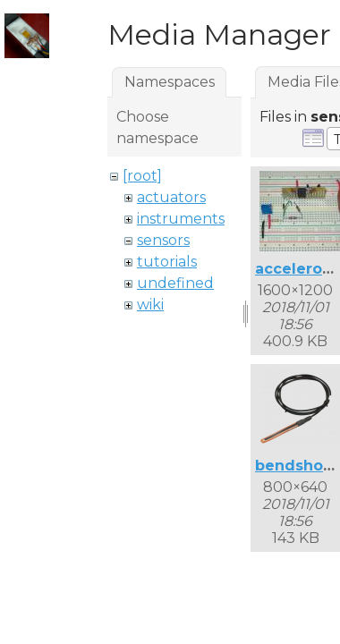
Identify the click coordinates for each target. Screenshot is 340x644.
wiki (150, 305)
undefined (175, 283)
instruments (181, 219)
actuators (171, 197)
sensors (163, 240)
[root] (142, 176)
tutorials (167, 262)
